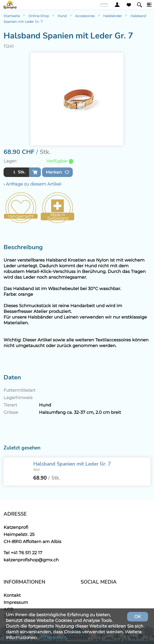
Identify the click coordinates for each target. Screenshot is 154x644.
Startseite (12, 16)
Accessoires (85, 16)
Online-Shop (39, 16)
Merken (57, 172)
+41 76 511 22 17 (26, 553)
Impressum (16, 602)
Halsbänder (113, 16)
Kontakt (12, 595)
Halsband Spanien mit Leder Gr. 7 (72, 464)
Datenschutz (52, 637)
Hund (62, 16)
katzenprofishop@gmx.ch (31, 560)
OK (138, 617)
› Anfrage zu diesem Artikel (32, 184)
